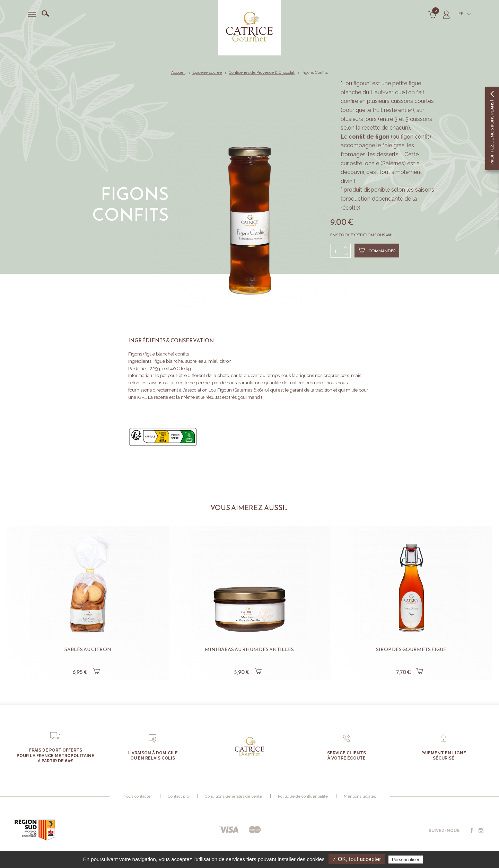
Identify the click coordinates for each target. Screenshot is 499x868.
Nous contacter (138, 796)
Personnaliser (406, 860)
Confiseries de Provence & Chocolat (262, 72)
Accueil (178, 72)
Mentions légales (360, 796)
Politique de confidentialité (303, 796)
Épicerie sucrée (207, 72)
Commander (377, 251)
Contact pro (178, 796)
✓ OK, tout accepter (357, 859)
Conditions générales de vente (233, 796)
